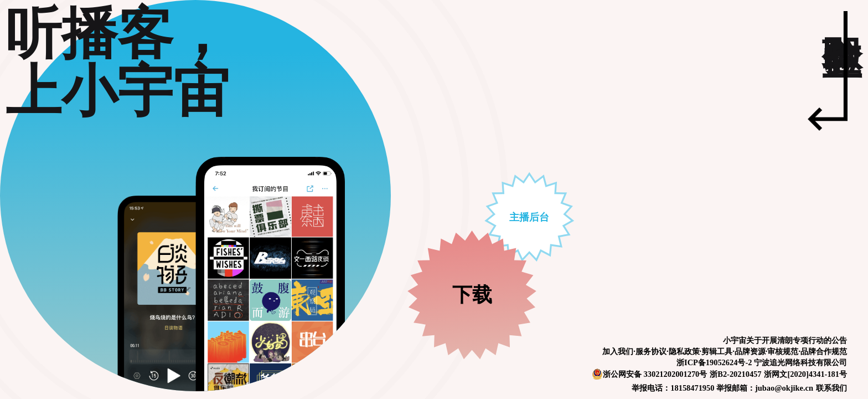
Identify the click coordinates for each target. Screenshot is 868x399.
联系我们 (831, 388)
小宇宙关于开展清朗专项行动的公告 (785, 340)
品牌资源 (750, 351)
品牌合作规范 (824, 351)
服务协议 (651, 351)
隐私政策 (684, 351)
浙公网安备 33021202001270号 (649, 374)
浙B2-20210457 (735, 374)
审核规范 (783, 351)
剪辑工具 (717, 351)
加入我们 (618, 351)
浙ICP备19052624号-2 (714, 362)
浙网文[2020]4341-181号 (805, 374)
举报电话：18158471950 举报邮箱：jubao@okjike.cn (722, 388)
